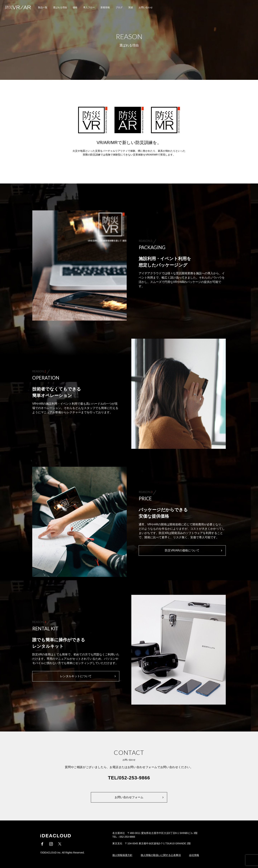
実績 (131, 7)
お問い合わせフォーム (129, 797)
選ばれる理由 (60, 7)
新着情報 (105, 7)
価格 (75, 7)
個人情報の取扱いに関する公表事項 (161, 855)
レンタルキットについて (76, 676)
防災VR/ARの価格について (182, 550)
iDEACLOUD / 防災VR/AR (16, 7)
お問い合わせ (146, 7)
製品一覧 (43, 7)
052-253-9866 (134, 778)
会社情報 (194, 855)
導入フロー (89, 7)
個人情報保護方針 (122, 855)
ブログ (119, 7)
